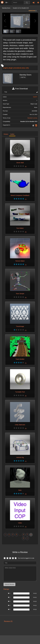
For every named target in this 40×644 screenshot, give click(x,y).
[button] (7, 3)
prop (23, 68)
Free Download (20, 89)
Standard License (32, 118)
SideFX (35, 97)
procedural (17, 68)
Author (12, 134)
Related (6, 134)
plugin (11, 68)
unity (27, 68)
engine (6, 68)
